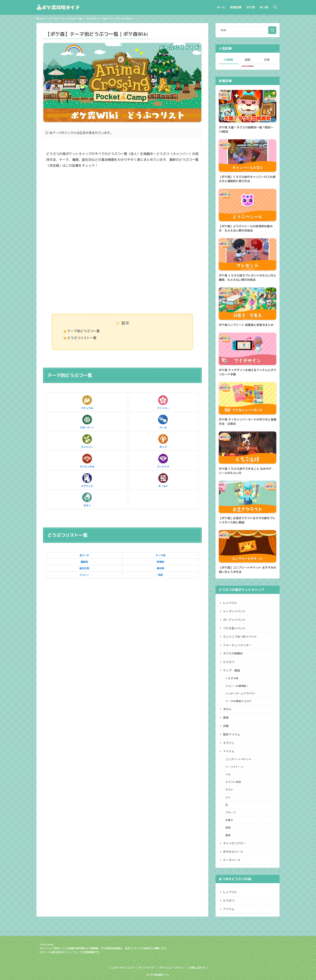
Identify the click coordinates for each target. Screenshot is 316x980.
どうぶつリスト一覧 (82, 338)
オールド (163, 480)
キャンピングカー (234, 843)
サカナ (229, 790)
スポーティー (87, 421)
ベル (228, 774)
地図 (160, 575)
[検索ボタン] (275, 7)
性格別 (160, 562)
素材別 (160, 568)
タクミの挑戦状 (233, 653)
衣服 (226, 726)
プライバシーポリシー (172, 968)
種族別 (84, 562)
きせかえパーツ (233, 852)
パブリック (87, 480)
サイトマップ (147, 968)
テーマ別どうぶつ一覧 (83, 331)
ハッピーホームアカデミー (241, 693)
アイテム (229, 751)
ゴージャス (163, 460)
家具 (226, 718)
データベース (232, 860)
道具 (228, 835)
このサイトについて (123, 968)
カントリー (87, 441)
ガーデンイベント (234, 620)
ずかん (227, 709)
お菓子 (229, 820)
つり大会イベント (234, 628)
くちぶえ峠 (232, 678)
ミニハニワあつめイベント (240, 637)
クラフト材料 (233, 782)
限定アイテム (232, 734)
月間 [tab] (267, 60)
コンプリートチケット (238, 759)
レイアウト (230, 603)
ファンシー (163, 402)
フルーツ (231, 812)
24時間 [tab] (228, 60)
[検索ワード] (248, 30)
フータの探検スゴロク (238, 701)
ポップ (163, 441)
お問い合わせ (197, 968)
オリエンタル (87, 460)
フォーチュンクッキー (237, 645)
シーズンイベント (234, 611)
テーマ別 (160, 555)
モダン (87, 499)
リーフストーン (234, 767)
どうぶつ (229, 662)
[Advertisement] (122, 203)
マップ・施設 (232, 670)
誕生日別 (84, 568)
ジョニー (84, 575)
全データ (84, 555)
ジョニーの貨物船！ (237, 686)
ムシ (228, 797)
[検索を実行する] (272, 30)
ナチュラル (87, 402)
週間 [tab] (248, 60)
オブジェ (229, 743)
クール (163, 421)
